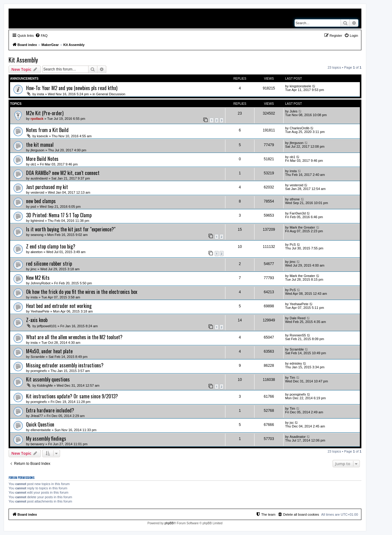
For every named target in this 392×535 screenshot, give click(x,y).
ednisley (296, 363)
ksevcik (43, 136)
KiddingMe (45, 385)
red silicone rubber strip (49, 264)
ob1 (33, 164)
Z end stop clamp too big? (51, 246)
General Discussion (111, 94)
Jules (294, 111)
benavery (38, 444)
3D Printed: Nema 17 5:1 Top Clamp (59, 215)
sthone (295, 199)
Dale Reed (298, 318)
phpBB (169, 523)
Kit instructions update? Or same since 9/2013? (72, 396)
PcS (293, 245)
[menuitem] (41, 36)
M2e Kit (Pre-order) (45, 113)
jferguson (38, 150)
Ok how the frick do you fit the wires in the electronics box (82, 292)
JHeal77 (37, 416)
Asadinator (298, 437)
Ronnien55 (298, 335)
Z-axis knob (37, 320)
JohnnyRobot (41, 283)
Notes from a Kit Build (47, 130)
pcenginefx (39, 371)
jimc (34, 269)
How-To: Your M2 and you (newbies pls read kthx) (72, 88)
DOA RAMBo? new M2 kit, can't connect (63, 173)
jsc (292, 423)
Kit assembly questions (48, 379)
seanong (37, 235)
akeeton (37, 252)
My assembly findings (46, 438)
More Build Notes (42, 159)
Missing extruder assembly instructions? (65, 365)
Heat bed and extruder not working (59, 306)
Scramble (38, 357)
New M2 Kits (38, 278)
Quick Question (40, 424)
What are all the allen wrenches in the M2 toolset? (74, 337)
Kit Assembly (23, 60)
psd (33, 207)
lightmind (37, 221)
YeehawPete (40, 311)
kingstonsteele (300, 86)
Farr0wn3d (298, 213)
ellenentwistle (41, 430)
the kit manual (40, 145)
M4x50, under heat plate (49, 351)
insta (41, 94)
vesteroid (38, 192)
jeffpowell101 (47, 326)
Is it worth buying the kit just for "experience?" (71, 229)
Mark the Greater (302, 227)
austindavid (39, 178)
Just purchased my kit (47, 187)
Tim (292, 378)
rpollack (37, 119)
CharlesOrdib (300, 128)
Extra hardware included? (50, 410)
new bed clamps (41, 201)
